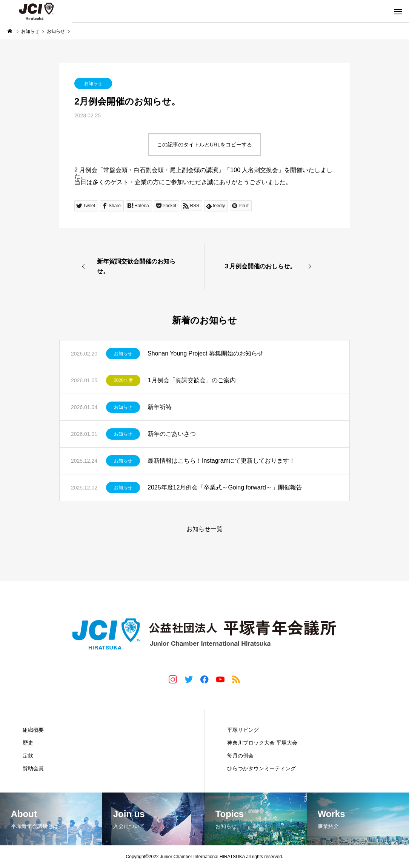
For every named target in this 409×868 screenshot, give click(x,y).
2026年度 (123, 380)
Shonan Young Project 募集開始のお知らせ (205, 353)
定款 (28, 756)
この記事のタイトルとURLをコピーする (204, 145)
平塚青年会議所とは (50, 714)
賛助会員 (33, 768)
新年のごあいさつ (172, 434)
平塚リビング (243, 730)
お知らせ (93, 83)
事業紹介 (239, 714)
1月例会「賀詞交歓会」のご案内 (192, 380)
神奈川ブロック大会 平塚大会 (262, 743)
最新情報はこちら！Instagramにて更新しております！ (221, 461)
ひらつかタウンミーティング (261, 768)
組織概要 (33, 730)
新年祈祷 (160, 407)
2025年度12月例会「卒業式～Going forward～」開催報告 (225, 487)
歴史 (28, 743)
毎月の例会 (240, 756)
